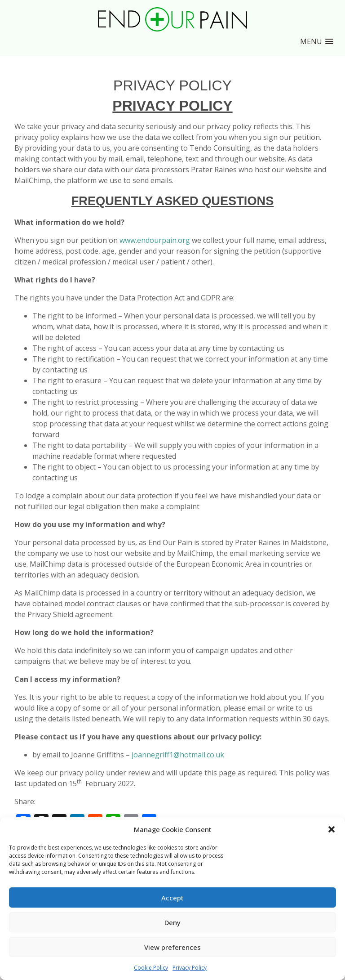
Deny (172, 922)
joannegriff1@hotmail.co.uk (178, 755)
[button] (332, 829)
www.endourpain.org (155, 240)
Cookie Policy (151, 968)
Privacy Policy (190, 968)
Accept (172, 898)
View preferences (172, 947)
